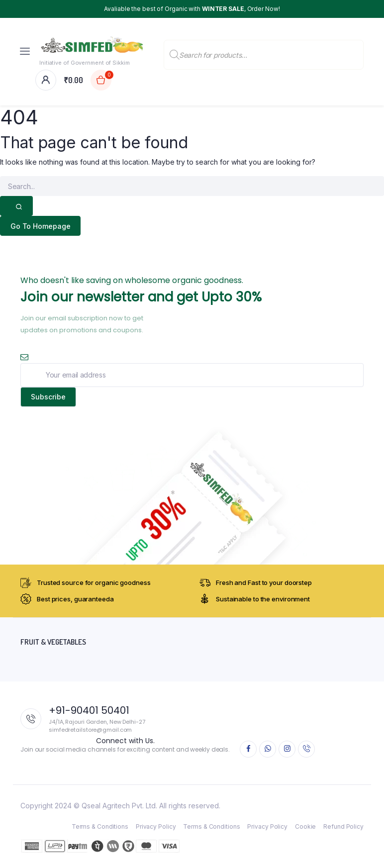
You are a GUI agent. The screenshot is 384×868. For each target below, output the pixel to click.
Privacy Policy (156, 826)
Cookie (305, 826)
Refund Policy (343, 826)
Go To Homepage (41, 226)
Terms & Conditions (100, 826)
